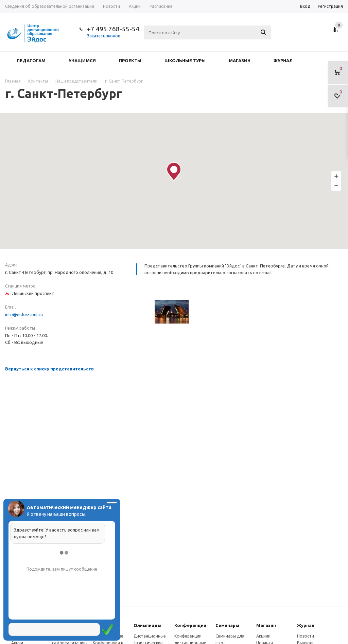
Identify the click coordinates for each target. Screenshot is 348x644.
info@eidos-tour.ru (24, 314)
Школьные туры (185, 60)
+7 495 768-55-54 (113, 29)
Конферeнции (190, 625)
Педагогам (31, 60)
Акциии (263, 636)
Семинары (227, 625)
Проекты (130, 60)
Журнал (283, 60)
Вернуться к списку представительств (49, 369)
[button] (174, 171)
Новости (306, 636)
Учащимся (82, 60)
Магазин (240, 60)
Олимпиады (147, 625)
